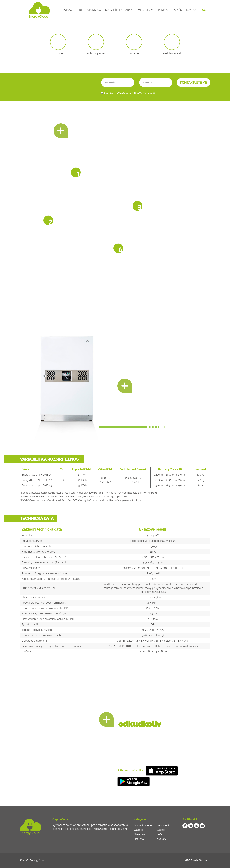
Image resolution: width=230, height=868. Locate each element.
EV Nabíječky (145, 10)
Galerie (161, 830)
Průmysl (164, 10)
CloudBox (94, 10)
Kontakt (192, 10)
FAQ (159, 834)
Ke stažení (163, 825)
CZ (204, 10)
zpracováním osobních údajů (137, 93)
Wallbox (139, 830)
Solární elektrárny (119, 10)
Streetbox (139, 834)
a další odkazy (202, 860)
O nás (178, 10)
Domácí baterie (73, 10)
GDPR (189, 860)
